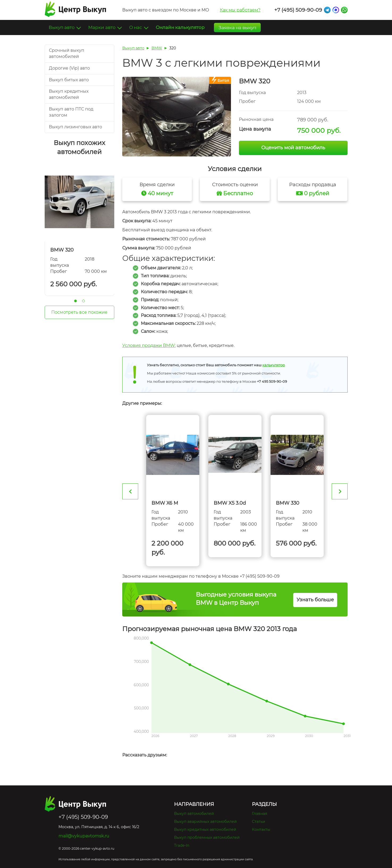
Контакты (261, 829)
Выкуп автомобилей (194, 814)
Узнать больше (315, 600)
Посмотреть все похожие (79, 312)
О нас (136, 27)
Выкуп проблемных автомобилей (207, 837)
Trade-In (182, 845)
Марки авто (102, 27)
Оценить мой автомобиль (293, 148)
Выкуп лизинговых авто (75, 127)
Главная (260, 814)
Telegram (327, 10)
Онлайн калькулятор (180, 27)
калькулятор (274, 365)
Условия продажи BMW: (149, 345)
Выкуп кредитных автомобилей (205, 829)
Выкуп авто (62, 27)
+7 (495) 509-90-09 (298, 10)
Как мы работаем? (240, 10)
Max (336, 10)
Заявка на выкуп (237, 28)
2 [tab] (83, 301)
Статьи (259, 822)
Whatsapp (344, 10)
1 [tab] (75, 301)
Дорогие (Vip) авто (69, 68)
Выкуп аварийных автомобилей (205, 822)
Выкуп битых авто (69, 80)
